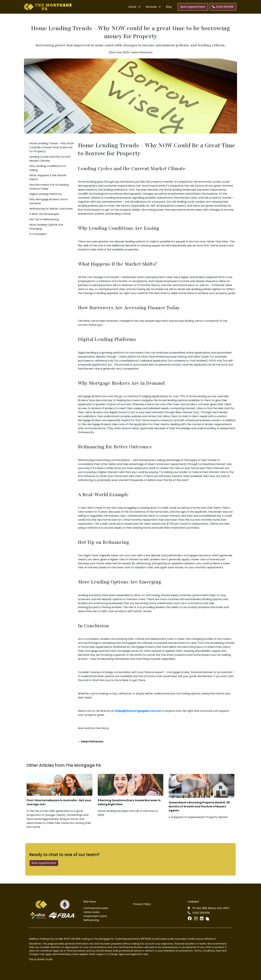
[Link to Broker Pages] (207, 918)
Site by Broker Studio (41, 959)
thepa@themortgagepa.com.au (138, 711)
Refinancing (91, 920)
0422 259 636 (223, 7)
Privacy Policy (142, 904)
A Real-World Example (44, 214)
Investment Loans (95, 916)
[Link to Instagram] (196, 918)
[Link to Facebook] (190, 918)
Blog (169, 7)
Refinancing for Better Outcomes (51, 209)
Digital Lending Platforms (46, 194)
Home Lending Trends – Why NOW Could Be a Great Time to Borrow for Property (52, 147)
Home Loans (92, 912)
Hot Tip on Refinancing (44, 219)
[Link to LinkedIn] (202, 918)
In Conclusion (38, 234)
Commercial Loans (96, 908)
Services (151, 7)
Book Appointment (193, 7)
